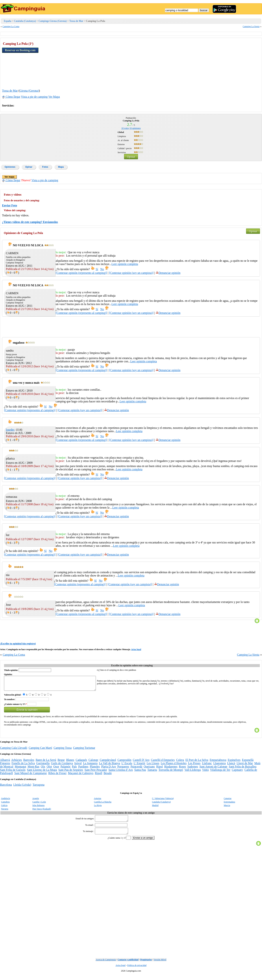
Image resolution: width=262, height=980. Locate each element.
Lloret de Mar (245, 766)
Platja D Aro (108, 769)
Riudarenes (171, 769)
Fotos (45, 167)
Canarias (228, 801)
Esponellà (248, 763)
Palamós (65, 769)
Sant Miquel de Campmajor (31, 776)
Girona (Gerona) (29, 91)
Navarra (5, 812)
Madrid (155, 808)
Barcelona (6, 787)
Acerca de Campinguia (106, 965)
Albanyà (5, 763)
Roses (182, 769)
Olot (49, 769)
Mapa (61, 167)
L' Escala (127, 766)
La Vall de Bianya (109, 766)
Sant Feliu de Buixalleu (243, 769)
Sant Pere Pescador (96, 773)
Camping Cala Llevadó (14, 751)
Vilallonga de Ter (220, 773)
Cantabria (5, 805)
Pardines (83, 769)
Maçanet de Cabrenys (81, 776)
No (102, 269)
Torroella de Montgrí (171, 773)
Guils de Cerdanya (62, 766)
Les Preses (194, 766)
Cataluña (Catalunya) (25, 21)
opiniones (135, 128)
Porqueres (123, 769)
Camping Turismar (84, 751)
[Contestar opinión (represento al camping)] (81, 273)
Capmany (237, 773)
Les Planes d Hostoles (174, 766)
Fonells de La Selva (23, 766)
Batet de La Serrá (46, 763)
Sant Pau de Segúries (71, 773)
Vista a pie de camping (34, 97)
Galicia (4, 808)
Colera (180, 763)
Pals (74, 769)
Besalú (108, 776)
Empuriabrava (218, 763)
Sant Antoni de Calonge (213, 769)
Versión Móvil (160, 965)
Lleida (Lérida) (22, 787)
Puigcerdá (136, 769)
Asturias (97, 801)
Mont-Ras (34, 769)
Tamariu (152, 773)
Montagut (20, 769)
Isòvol (78, 766)
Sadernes (193, 769)
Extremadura (229, 805)
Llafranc (207, 766)
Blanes (70, 763)
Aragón (36, 801)
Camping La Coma (11, 26)
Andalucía (5, 801)
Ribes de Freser (58, 776)
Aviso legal (136, 649)
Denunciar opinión (168, 273)
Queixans (149, 769)
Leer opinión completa (125, 264)
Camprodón (124, 763)
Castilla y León (39, 805)
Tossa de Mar (76, 21)
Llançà (231, 766)
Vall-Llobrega (193, 773)
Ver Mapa (54, 97)
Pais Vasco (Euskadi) (42, 812)
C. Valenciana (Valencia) (163, 801)
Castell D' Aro (141, 763)
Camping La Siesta (251, 26)
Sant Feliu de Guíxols (13, 773)
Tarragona (39, 787)
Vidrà (205, 773)
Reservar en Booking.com (20, 50)
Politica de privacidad (137, 970)
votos (125, 128)
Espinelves (234, 763)
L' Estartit (140, 766)
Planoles (95, 769)
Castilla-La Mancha (103, 805)
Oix (43, 769)
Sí (97, 269)
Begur (61, 763)
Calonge (93, 763)
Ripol (160, 769)
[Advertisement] (233, 63)
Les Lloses (153, 766)
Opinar (131, 157)
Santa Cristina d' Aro (121, 773)
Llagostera (219, 766)
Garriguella (43, 766)
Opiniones (10, 167)
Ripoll (99, 776)
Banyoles (29, 763)
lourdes (10, 430)
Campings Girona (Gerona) (53, 21)
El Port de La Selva (197, 763)
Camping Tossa (63, 751)
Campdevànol (108, 763)
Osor (56, 769)
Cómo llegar (11, 97)
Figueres (5, 766)
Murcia (227, 808)
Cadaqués (81, 763)
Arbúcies (16, 763)
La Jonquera (90, 766)
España (8, 21)
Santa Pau (140, 773)
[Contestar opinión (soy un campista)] (131, 273)
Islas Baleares (38, 808)
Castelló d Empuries (163, 763)
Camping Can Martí (40, 751)
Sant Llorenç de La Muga (42, 773)
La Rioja (98, 808)
